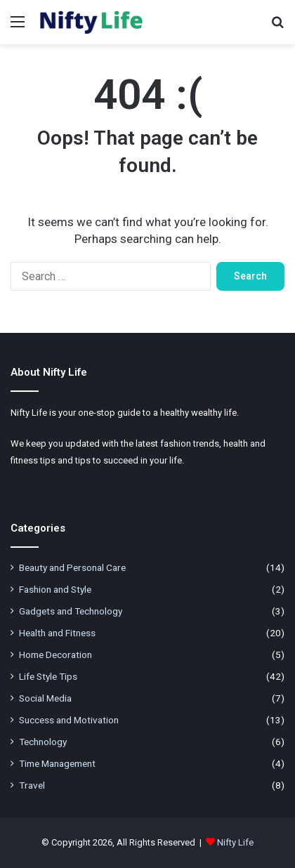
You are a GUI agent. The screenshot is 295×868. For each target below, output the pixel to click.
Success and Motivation (69, 720)
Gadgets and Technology (71, 611)
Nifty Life (235, 842)
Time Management (57, 763)
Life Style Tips (48, 676)
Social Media (45, 698)
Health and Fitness (57, 633)
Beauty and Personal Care (72, 567)
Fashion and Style (55, 589)
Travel (32, 785)
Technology (43, 742)
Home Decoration (55, 655)
